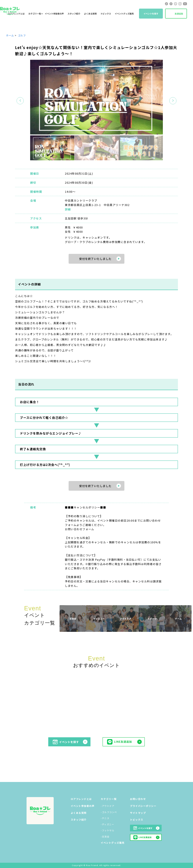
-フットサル (108, 830)
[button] (173, 101)
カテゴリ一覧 (35, 14)
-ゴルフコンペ (109, 812)
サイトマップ (138, 813)
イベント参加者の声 (54, 14)
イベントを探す (151, 14)
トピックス (106, 14)
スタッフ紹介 (74, 14)
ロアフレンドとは (81, 799)
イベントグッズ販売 (124, 14)
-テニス (105, 818)
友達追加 (179, 14)
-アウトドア (108, 806)
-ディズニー (107, 824)
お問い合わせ (138, 799)
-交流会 (105, 837)
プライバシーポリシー (143, 806)
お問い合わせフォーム (79, 529)
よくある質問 (90, 14)
